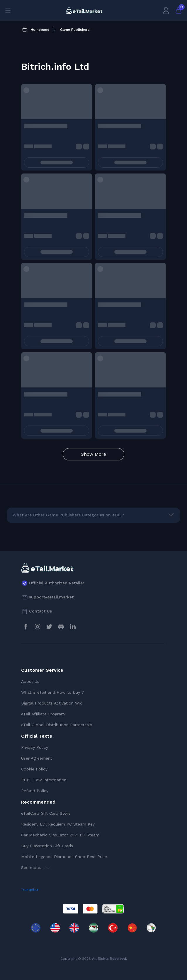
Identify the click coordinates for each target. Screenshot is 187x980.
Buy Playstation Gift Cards (47, 846)
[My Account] (166, 10)
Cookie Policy (34, 769)
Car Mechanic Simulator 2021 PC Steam (60, 835)
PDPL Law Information (44, 780)
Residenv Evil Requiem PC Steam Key (58, 824)
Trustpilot (30, 890)
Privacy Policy (35, 747)
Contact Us (40, 611)
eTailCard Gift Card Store (46, 813)
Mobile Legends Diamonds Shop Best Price (64, 857)
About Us (30, 681)
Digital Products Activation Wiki (52, 703)
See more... (36, 867)
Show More (93, 454)
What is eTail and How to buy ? (53, 692)
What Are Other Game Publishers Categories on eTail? (68, 515)
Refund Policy (35, 791)
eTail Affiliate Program (43, 714)
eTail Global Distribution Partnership (57, 725)
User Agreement (37, 758)
